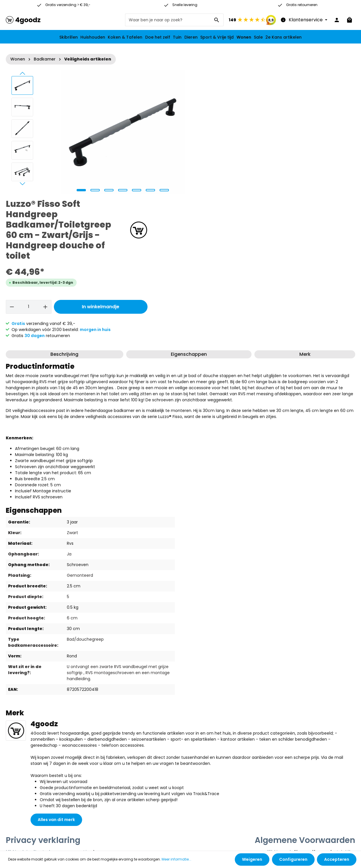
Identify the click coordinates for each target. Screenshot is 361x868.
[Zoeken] (217, 20)
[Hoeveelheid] (239, 178)
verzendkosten (159, 840)
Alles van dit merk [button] (56, 691)
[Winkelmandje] (349, 20)
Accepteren (337, 859)
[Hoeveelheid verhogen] (255, 178)
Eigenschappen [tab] (189, 226)
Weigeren (252, 859)
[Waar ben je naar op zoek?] (168, 20)
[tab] (65, 226)
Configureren (293, 859)
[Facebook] (242, 779)
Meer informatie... (176, 860)
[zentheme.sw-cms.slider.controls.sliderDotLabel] (80, 190)
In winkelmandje (309, 178)
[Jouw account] (337, 20)
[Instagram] (242, 797)
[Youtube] (242, 788)
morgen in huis (306, 201)
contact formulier (161, 802)
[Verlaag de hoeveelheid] (222, 178)
